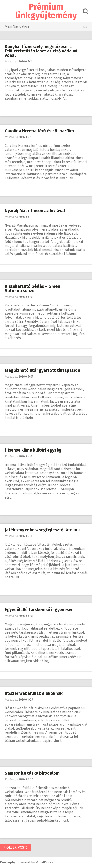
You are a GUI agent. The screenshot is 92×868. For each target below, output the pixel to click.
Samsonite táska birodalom (32, 773)
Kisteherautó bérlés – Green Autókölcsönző (32, 289)
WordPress (44, 862)
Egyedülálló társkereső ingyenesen (39, 610)
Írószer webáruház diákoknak (34, 693)
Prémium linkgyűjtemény (46, 11)
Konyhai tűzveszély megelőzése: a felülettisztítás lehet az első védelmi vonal (41, 51)
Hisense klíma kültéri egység (33, 450)
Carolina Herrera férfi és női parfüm (39, 131)
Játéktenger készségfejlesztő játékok (42, 530)
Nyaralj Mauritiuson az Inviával (35, 211)
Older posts (16, 848)
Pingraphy (8, 862)
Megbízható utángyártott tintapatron (42, 370)
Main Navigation (46, 27)
